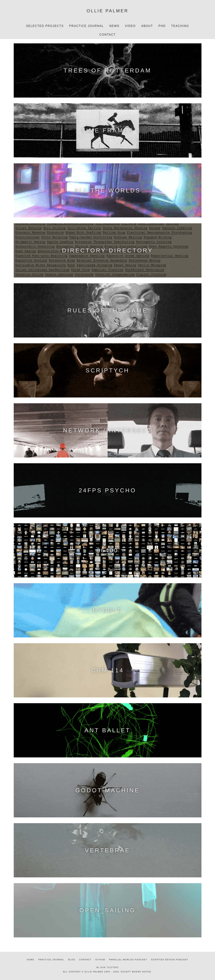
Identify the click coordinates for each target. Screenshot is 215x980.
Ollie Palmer (108, 11)
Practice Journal (86, 26)
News (114, 26)
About (147, 26)
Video (130, 26)
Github (100, 960)
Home (31, 960)
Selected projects (45, 26)
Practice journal (51, 960)
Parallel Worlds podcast (128, 960)
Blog (72, 960)
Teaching (180, 26)
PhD (162, 26)
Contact (107, 35)
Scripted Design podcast (170, 960)
